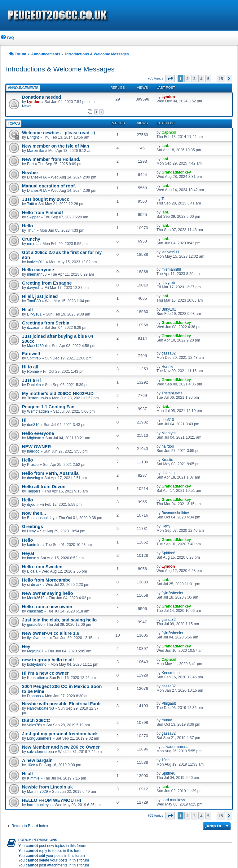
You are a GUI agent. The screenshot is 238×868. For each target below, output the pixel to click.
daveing (33, 478)
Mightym (34, 438)
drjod (31, 505)
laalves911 (36, 262)
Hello (28, 226)
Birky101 (34, 314)
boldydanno (37, 664)
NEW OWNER (37, 447)
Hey (26, 647)
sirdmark (34, 585)
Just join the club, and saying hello (59, 620)
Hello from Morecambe (46, 580)
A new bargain (37, 760)
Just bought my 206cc (46, 199)
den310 (33, 425)
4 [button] (201, 79)
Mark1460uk (37, 346)
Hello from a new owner (47, 607)
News (27, 106)
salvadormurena (40, 752)
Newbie (30, 173)
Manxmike (35, 151)
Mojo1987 (35, 651)
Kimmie (33, 778)
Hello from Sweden (42, 567)
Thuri (31, 230)
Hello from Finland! (42, 213)
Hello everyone (38, 270)
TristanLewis (37, 398)
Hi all (27, 310)
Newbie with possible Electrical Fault (61, 704)
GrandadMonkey (176, 172)
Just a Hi (31, 380)
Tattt (31, 204)
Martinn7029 (37, 792)
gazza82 (169, 353)
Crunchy (31, 239)
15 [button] (221, 79)
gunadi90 (35, 625)
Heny (31, 531)
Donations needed (42, 97)
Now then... (34, 513)
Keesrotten (36, 678)
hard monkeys (39, 805)
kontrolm (34, 545)
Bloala (32, 571)
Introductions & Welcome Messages (60, 69)
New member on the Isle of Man (56, 146)
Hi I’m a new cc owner (45, 673)
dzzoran (34, 328)
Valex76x (35, 725)
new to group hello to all (48, 660)
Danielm (34, 385)
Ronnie (33, 372)
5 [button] (208, 79)
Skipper (33, 217)
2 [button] (187, 79)
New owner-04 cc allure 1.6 (51, 633)
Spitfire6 (34, 358)
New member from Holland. (51, 159)
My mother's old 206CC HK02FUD (58, 393)
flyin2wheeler (172, 593)
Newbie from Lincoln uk (47, 787)
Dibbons (34, 696)
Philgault (169, 703)
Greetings (33, 526)
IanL (165, 146)
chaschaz (35, 611)
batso (32, 558)
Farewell (31, 354)
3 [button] (194, 79)
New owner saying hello (48, 593)
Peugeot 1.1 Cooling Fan (48, 407)
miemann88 (37, 274)
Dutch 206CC (36, 720)
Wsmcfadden (38, 411)
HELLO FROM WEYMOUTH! (52, 800)
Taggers (34, 491)
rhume (167, 720)
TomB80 (34, 301)
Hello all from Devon (44, 487)
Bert (30, 164)
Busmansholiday (41, 518)
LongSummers (39, 738)
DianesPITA (37, 177)
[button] (170, 79)
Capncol (169, 132)
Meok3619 (36, 598)
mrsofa (33, 244)
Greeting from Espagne (47, 283)
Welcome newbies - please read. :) (58, 133)
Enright (33, 137)
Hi (24, 420)
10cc (31, 765)
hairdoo (33, 451)
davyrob (34, 288)
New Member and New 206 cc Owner (61, 747)
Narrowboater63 (40, 708)
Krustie (33, 465)
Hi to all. (31, 367)
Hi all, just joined (40, 296)
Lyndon (34, 102)
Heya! (28, 553)
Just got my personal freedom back (60, 734)
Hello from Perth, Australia (50, 473)
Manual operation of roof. (49, 186)
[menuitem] (7, 38)
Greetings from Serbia (46, 323)
